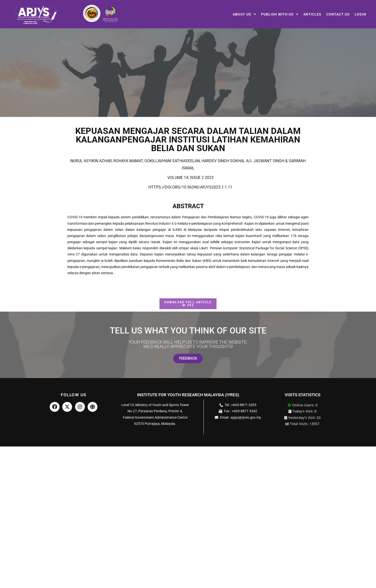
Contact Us (338, 14)
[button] (244, 14)
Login (360, 14)
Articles (312, 14)
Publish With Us (280, 14)
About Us (244, 14)
